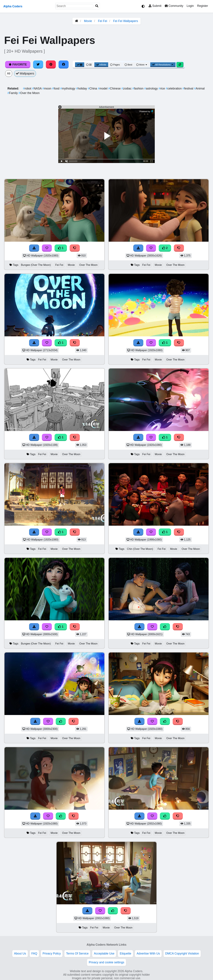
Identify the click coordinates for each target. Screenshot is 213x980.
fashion (138, 88)
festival (188, 88)
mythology (68, 88)
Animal (199, 88)
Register (203, 6)
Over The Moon (88, 265)
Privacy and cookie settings (106, 962)
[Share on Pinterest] (51, 64)
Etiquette (125, 953)
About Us (20, 953)
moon (47, 88)
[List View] (89, 65)
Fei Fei (103, 21)
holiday (82, 88)
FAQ (34, 953)
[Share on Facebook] (64, 64)
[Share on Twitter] (38, 64)
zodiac (127, 88)
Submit (155, 6)
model (103, 88)
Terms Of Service (77, 953)
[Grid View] (80, 65)
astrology (151, 88)
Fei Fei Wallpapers (126, 21)
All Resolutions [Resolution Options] (163, 65)
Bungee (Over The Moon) (36, 265)
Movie (88, 21)
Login (190, 6)
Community (174, 6)
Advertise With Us (148, 953)
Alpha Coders (13, 6)
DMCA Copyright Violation (182, 953)
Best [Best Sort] (128, 65)
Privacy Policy (52, 953)
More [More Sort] (142, 65)
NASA (37, 88)
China (93, 88)
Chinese (115, 88)
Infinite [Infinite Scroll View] (101, 65)
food (56, 88)
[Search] (97, 6)
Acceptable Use (104, 953)
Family (13, 93)
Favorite (18, 64)
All (9, 73)
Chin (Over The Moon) (140, 549)
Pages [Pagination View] (115, 65)
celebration (174, 88)
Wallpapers (25, 73)
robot (28, 88)
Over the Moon (29, 93)
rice (162, 88)
